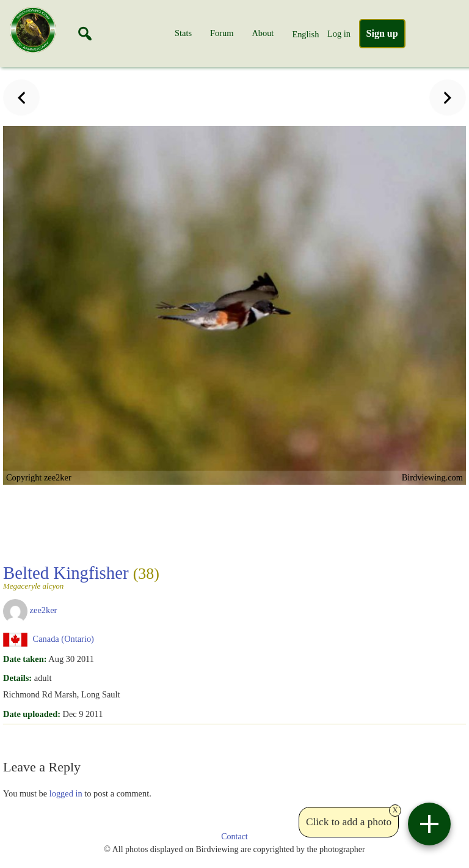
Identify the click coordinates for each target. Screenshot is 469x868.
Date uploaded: (32, 714)
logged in (66, 793)
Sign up (382, 33)
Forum (222, 33)
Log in (339, 34)
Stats (183, 33)
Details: (17, 678)
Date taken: (25, 659)
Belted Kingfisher (81, 576)
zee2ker (44, 610)
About (263, 33)
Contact (234, 837)
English (305, 34)
